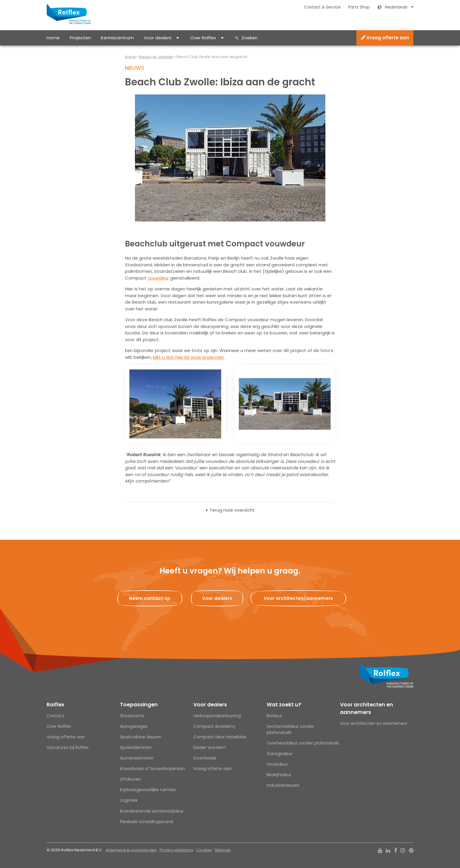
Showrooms (132, 716)
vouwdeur (158, 278)
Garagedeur (280, 754)
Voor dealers (158, 38)
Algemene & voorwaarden (131, 850)
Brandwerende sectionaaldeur (152, 811)
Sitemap (223, 850)
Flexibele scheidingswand (147, 822)
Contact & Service (322, 7)
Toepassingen (139, 705)
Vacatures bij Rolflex (68, 747)
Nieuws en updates (156, 57)
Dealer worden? (210, 747)
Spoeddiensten (136, 747)
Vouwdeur (277, 764)
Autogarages (134, 726)
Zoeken (250, 38)
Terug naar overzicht (232, 510)
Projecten (80, 38)
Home (53, 38)
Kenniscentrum (117, 38)
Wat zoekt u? (284, 705)
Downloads (205, 758)
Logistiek (129, 800)
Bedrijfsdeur (279, 775)
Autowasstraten (137, 758)
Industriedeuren (283, 785)
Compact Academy (214, 726)
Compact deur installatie (220, 737)
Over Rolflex (203, 38)
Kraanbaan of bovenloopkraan (152, 769)
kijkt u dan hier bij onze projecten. (189, 357)
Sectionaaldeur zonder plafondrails (290, 729)
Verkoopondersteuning (217, 716)
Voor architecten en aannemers (367, 708)
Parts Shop (359, 7)
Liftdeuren (131, 779)
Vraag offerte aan (385, 38)
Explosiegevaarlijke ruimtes (148, 790)
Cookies (204, 850)
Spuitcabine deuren (141, 737)
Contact (55, 716)
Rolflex (55, 705)
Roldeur (274, 716)
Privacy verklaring (176, 850)
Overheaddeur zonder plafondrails (303, 743)
